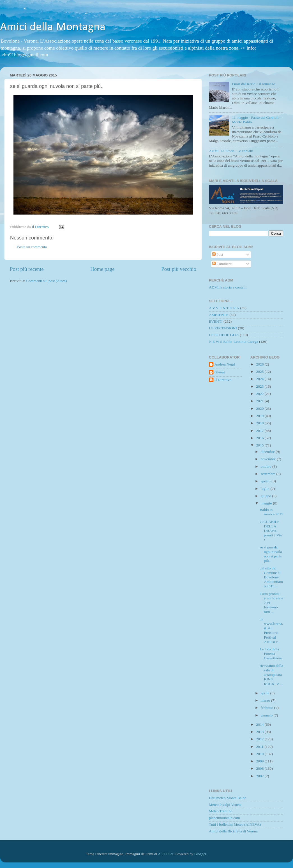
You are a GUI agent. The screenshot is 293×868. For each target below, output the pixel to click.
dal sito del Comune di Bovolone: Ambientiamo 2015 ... (271, 577)
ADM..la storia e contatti (228, 287)
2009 (260, 761)
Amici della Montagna (53, 27)
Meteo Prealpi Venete (225, 805)
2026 (260, 364)
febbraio (267, 708)
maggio (267, 503)
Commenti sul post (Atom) (46, 281)
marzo (266, 700)
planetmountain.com (224, 818)
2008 (260, 768)
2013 (260, 732)
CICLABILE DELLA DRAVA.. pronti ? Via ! (271, 531)
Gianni (220, 372)
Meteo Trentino (221, 811)
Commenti (222, 264)
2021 (260, 401)
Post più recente (27, 269)
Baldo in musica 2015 (271, 512)
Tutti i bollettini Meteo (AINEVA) (235, 824)
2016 (260, 438)
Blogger (200, 854)
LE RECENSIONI (223, 328)
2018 (260, 423)
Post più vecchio (179, 269)
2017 (260, 431)
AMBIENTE (219, 315)
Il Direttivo (223, 380)
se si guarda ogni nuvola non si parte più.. (271, 554)
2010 (260, 754)
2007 (260, 776)
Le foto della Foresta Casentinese (271, 654)
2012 (260, 739)
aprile (266, 693)
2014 (260, 724)
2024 (260, 379)
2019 (260, 416)
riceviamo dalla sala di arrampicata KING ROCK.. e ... (271, 675)
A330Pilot (166, 854)
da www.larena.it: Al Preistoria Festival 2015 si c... (271, 630)
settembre (269, 474)
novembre (269, 459)
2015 (260, 445)
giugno (267, 496)
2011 (260, 747)
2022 (260, 394)
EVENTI (216, 321)
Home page (102, 269)
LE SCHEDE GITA (224, 335)
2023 (260, 386)
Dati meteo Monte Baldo (228, 798)
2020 (260, 409)
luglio (266, 489)
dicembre (268, 452)
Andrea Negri (225, 364)
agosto (266, 481)
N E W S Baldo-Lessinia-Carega (234, 342)
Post (218, 254)
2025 (260, 372)
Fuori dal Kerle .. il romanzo (253, 84)
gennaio (267, 715)
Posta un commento (32, 247)
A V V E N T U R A (224, 308)
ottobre (267, 466)
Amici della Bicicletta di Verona (233, 831)
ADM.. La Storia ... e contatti (231, 151)
